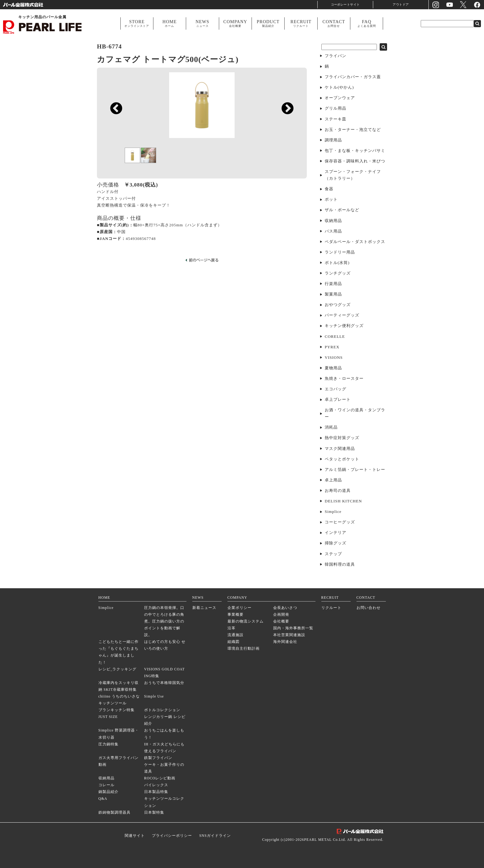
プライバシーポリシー (172, 836)
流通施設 (236, 635)
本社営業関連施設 (289, 635)
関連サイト (135, 836)
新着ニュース (204, 608)
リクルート (331, 608)
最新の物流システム (246, 621)
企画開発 (281, 615)
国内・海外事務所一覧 (293, 628)
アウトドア (401, 4)
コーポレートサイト (345, 4)
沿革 (232, 628)
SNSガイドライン (215, 836)
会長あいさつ (285, 608)
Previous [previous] (113, 150)
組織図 (234, 642)
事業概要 (236, 615)
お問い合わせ (369, 608)
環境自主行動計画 (244, 649)
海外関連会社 (285, 642)
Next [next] (284, 150)
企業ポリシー (240, 608)
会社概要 (281, 621)
